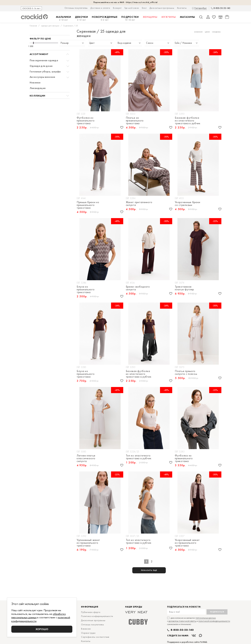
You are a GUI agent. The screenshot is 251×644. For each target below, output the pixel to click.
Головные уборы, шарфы (45, 72)
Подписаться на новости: (184, 607)
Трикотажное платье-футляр (184, 288)
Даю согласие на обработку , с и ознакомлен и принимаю (199, 621)
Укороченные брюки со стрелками (188, 204)
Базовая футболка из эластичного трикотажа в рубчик (188, 121)
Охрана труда (88, 633)
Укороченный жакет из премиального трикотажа (187, 543)
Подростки (130, 18)
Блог (144, 8)
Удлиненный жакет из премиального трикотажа (88, 543)
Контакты (182, 8)
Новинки (35, 83)
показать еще (149, 570)
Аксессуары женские (42, 77)
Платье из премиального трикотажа (135, 121)
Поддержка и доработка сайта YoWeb (187, 642)
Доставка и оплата (100, 8)
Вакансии (86, 629)
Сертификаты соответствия (95, 637)
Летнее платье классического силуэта (86, 458)
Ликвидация (38, 88)
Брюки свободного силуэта (138, 288)
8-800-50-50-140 (222, 8)
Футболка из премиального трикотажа (86, 121)
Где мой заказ (132, 8)
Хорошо (42, 629)
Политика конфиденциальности (97, 616)
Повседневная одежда (44, 60)
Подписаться (217, 612)
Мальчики (64, 18)
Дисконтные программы (162, 8)
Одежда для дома (41, 66)
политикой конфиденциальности (214, 621)
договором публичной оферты (182, 621)
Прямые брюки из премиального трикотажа (88, 205)
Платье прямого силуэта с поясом (186, 373)
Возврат (117, 8)
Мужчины (169, 17)
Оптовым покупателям (76, 8)
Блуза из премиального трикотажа (86, 289)
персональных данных (206, 618)
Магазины (188, 17)
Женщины (150, 17)
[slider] (33, 43)
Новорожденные (105, 18)
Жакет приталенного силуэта (139, 204)
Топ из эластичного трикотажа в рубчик (139, 457)
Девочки (81, 18)
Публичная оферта (91, 612)
